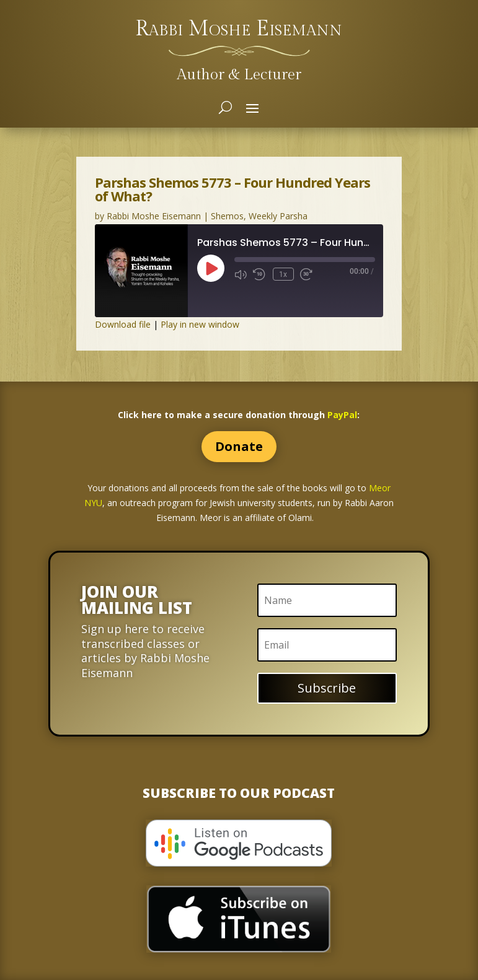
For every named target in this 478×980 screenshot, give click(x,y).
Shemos (227, 216)
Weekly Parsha (278, 216)
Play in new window (200, 324)
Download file (123, 324)
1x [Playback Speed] (282, 274)
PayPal (342, 415)
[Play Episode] (211, 268)
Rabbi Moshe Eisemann (154, 216)
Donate (239, 446)
